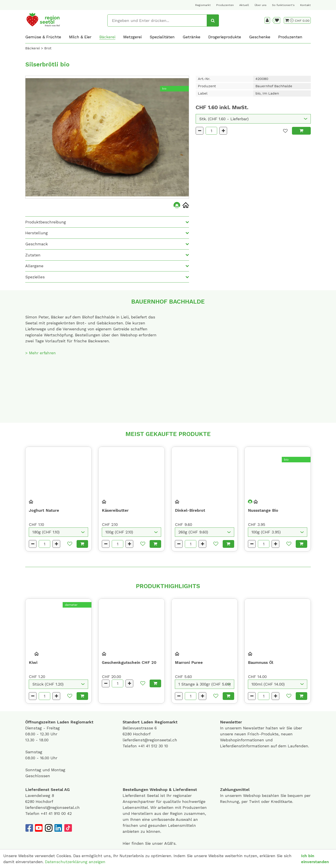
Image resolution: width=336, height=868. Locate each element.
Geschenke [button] (260, 37)
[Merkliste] (277, 20)
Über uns (261, 5)
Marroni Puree (189, 662)
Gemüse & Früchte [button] (43, 37)
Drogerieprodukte (225, 37)
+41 (142, 746)
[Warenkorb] (289, 20)
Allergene (34, 266)
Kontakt (305, 5)
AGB (168, 843)
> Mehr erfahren (41, 353)
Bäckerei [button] (107, 37)
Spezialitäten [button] (162, 37)
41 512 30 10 (157, 746)
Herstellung (37, 233)
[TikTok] (68, 828)
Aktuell (244, 5)
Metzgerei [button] (132, 37)
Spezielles (35, 277)
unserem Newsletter (245, 728)
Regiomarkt (203, 5)
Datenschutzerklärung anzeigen (75, 862)
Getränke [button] (191, 37)
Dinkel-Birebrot (190, 510)
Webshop (159, 790)
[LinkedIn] (58, 828)
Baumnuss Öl (261, 662)
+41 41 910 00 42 (56, 813)
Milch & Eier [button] (80, 37)
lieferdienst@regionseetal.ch (150, 740)
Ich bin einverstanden (315, 859)
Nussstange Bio (263, 510)
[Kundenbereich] (267, 20)
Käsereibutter (115, 510)
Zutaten (33, 255)
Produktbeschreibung (46, 222)
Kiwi (33, 662)
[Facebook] (29, 828)
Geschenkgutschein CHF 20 (129, 662)
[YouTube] (39, 828)
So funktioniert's (283, 5)
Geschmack (37, 244)
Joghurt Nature (44, 510)
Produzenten (225, 5)
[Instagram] (48, 828)
